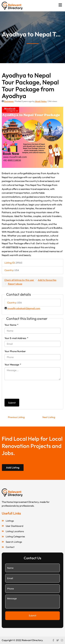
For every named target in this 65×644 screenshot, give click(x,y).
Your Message (13, 365)
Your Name (11, 325)
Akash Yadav (41, 101)
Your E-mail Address (16, 338)
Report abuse (15, 284)
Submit (12, 403)
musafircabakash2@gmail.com (24, 308)
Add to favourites (47, 280)
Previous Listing (16, 417)
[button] (60, 5)
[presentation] (31, 389)
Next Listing (49, 417)
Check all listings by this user (19, 280)
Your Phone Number (15, 351)
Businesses (9, 101)
